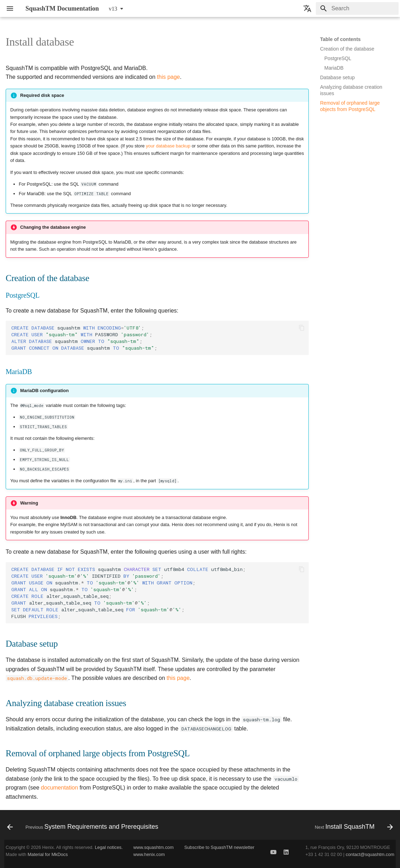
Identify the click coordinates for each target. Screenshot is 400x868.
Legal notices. (109, 847)
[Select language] (307, 8)
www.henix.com (149, 854)
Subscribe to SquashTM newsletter (219, 847)
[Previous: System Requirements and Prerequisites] (84, 827)
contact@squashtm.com (370, 854)
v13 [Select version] (113, 9)
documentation (60, 788)
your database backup (168, 146)
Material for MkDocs (48, 854)
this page (169, 77)
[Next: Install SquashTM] (352, 827)
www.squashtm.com (153, 847)
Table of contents (340, 39)
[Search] (357, 8)
